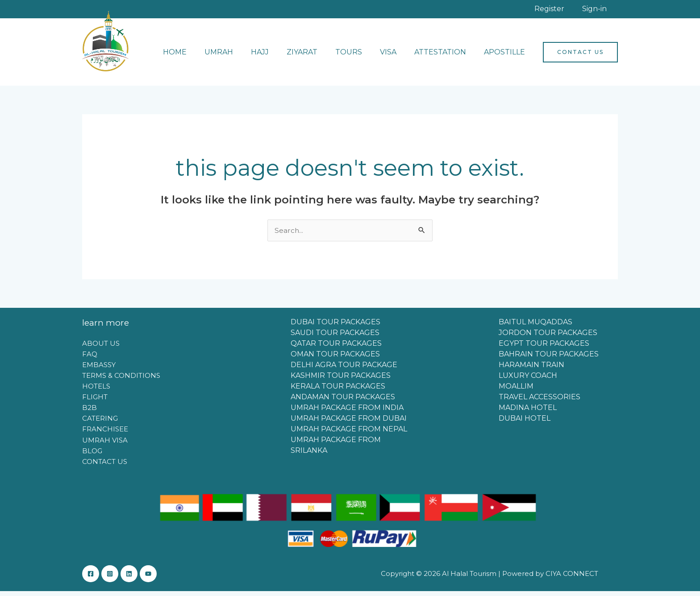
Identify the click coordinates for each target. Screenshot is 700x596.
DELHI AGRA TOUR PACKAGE (344, 370)
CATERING (100, 423)
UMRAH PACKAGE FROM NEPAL (349, 434)
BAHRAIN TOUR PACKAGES (549, 359)
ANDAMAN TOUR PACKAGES (343, 402)
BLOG (92, 455)
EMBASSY (99, 369)
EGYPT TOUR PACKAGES (544, 348)
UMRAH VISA (105, 444)
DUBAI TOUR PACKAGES (335, 327)
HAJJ (279, 56)
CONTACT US (105, 466)
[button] (580, 57)
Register (569, 11)
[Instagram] (114, 579)
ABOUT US (101, 348)
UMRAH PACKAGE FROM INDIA (347, 412)
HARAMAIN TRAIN (531, 370)
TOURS (361, 56)
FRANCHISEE (105, 433)
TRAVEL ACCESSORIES (540, 402)
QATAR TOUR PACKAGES (336, 348)
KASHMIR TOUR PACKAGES (341, 380)
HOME (202, 56)
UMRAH (242, 56)
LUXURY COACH (528, 380)
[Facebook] (91, 579)
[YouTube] (162, 579)
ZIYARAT (318, 56)
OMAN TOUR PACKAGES (335, 359)
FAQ (90, 358)
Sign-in (601, 11)
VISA (397, 56)
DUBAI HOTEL (525, 423)
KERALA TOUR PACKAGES (338, 391)
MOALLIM (516, 391)
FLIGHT (95, 401)
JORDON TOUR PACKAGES (548, 337)
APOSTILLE (506, 56)
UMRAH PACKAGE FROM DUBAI (349, 423)
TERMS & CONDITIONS (121, 380)
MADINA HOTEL (528, 412)
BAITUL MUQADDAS (535, 327)
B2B (90, 412)
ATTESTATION (446, 56)
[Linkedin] (138, 579)
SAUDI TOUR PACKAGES (335, 337)
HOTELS (96, 391)
